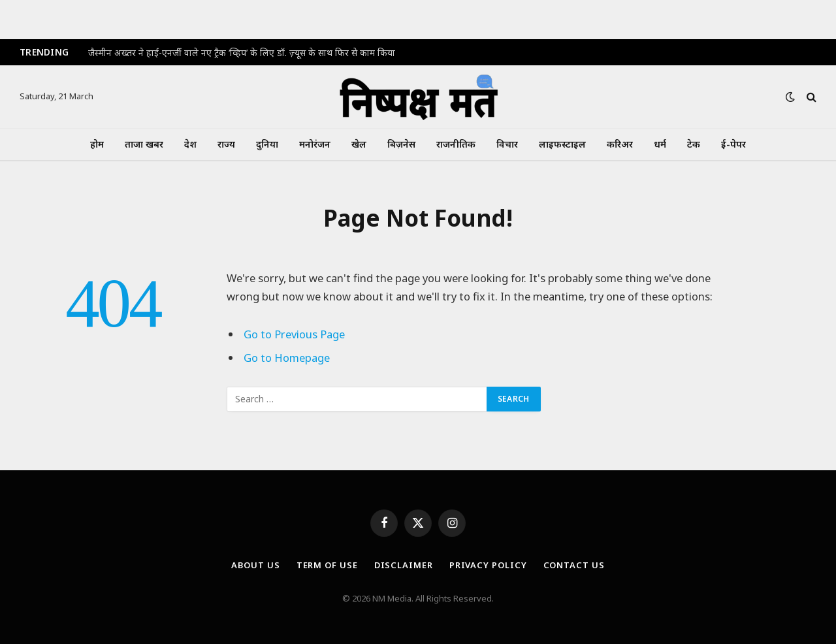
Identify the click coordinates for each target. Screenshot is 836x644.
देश (190, 144)
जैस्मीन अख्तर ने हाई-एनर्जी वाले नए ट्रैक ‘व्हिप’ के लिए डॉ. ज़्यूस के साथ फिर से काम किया (242, 53)
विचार (507, 144)
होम (97, 144)
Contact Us (574, 565)
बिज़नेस (401, 144)
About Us (255, 565)
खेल (359, 144)
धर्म (660, 144)
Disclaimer (404, 565)
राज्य (226, 144)
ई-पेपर (733, 144)
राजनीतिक (456, 144)
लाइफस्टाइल (562, 144)
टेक (694, 144)
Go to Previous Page (294, 334)
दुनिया (267, 144)
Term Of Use (327, 565)
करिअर (620, 144)
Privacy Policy (488, 565)
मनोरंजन (315, 144)
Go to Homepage (287, 358)
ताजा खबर (144, 144)
